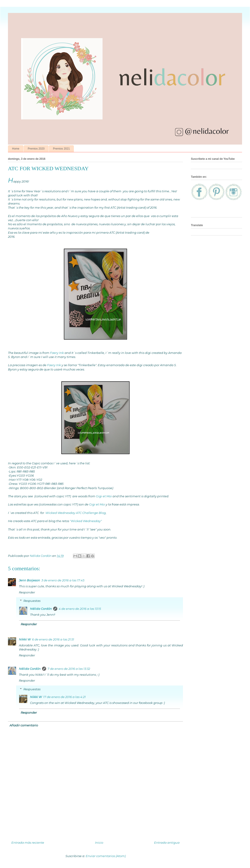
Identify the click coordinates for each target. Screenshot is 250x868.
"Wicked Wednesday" (86, 521)
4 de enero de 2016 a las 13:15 (80, 609)
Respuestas (32, 601)
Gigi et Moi (104, 496)
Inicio (99, 843)
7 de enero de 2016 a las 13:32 (69, 669)
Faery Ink (57, 353)
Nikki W (25, 639)
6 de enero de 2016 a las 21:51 (53, 639)
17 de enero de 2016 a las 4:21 (64, 697)
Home (16, 149)
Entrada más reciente (28, 843)
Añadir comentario (24, 725)
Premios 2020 (36, 149)
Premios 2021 (61, 149)
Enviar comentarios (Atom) (106, 856)
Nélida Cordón (41, 609)
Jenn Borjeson (29, 580)
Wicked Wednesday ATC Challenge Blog (75, 513)
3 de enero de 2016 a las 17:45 (63, 580)
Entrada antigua (167, 843)
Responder (27, 592)
